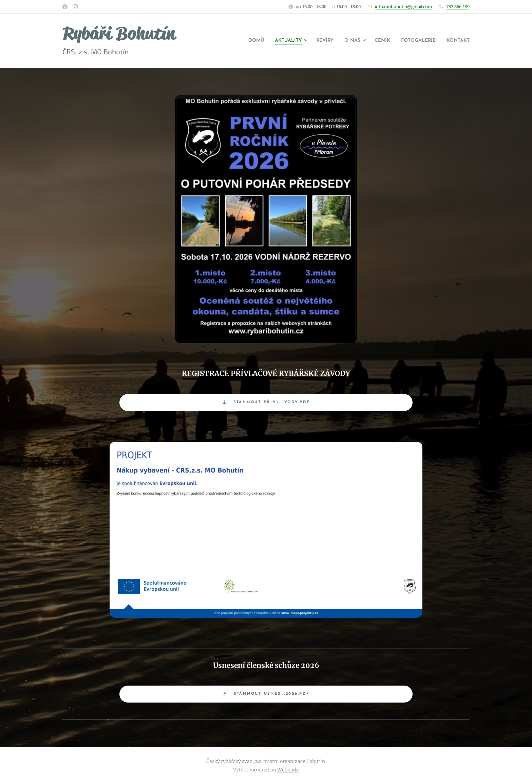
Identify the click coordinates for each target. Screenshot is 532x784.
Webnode (288, 770)
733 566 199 (458, 6)
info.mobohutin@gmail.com (403, 6)
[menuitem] (233, 41)
